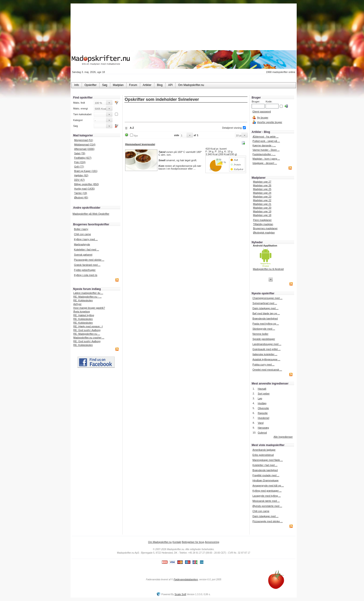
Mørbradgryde (82, 244)
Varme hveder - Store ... (266, 150)
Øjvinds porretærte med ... (267, 506)
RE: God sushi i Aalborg (87, 330)
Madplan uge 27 (262, 182)
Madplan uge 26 (262, 185)
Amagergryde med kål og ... (268, 486)
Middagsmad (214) (85, 145)
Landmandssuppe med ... (267, 344)
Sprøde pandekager (264, 339)
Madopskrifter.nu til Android (268, 269)
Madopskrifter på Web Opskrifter (91, 214)
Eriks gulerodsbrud (263, 455)
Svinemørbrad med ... (265, 303)
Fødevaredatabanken (186, 579)
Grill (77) (79, 167)
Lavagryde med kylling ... (266, 496)
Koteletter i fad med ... (87, 250)
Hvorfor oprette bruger (270, 122)
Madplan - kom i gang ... (266, 159)
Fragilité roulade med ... (266, 475)
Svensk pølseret (83, 255)
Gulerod (262, 433)
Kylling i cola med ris (86, 275)
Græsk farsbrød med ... (87, 265)
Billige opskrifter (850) (86, 184)
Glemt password (262, 112)
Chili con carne (83, 234)
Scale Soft (180, 594)
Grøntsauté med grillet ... (267, 349)
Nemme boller (260, 334)
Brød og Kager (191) (86, 171)
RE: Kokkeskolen (83, 300)
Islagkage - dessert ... (265, 163)
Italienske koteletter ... (265, 354)
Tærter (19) (81, 193)
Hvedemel (263, 418)
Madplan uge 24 (262, 193)
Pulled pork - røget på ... (266, 141)
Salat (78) (80, 153)
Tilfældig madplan (263, 224)
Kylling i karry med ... (86, 239)
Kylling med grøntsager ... (267, 491)
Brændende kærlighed (265, 319)
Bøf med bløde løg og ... (266, 313)
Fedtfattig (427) (83, 158)
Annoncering (212, 542)
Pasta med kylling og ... (266, 324)
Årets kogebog (82, 312)
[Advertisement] (186, 113)
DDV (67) (79, 180)
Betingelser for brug (193, 542)
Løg (260, 398)
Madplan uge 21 (262, 204)
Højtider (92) (81, 175)
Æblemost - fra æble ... (266, 137)
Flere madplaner (262, 220)
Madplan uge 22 (262, 200)
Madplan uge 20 (262, 208)
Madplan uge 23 (262, 197)
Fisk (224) (80, 162)
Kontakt (177, 542)
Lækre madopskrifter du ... (88, 293)
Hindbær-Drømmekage (265, 480)
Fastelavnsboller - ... (264, 154)
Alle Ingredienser (283, 437)
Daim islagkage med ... (266, 308)
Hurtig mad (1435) (84, 189)
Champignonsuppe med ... (268, 298)
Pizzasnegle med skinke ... (89, 260)
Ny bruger (263, 118)
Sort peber (264, 394)
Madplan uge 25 (262, 189)
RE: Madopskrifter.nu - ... (88, 297)
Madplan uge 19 (262, 211)
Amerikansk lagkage (264, 450)
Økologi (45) (81, 197)
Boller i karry (81, 229)
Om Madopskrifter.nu (160, 542)
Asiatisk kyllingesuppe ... (266, 359)
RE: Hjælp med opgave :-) (88, 326)
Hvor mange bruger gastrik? (89, 308)
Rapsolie (263, 413)
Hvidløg (262, 403)
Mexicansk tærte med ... (266, 501)
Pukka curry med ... (264, 365)
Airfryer (77, 304)
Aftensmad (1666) (84, 149)
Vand (261, 423)
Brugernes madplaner (265, 228)
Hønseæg (263, 428)
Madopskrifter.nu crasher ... (89, 338)
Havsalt (262, 389)
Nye (136, 136)
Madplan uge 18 (262, 215)
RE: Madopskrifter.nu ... (87, 334)
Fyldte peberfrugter (85, 270)
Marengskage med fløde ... (268, 460)
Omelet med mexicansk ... (267, 370)
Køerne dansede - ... (264, 145)
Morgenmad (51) (83, 140)
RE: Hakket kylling (84, 315)
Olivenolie (263, 408)
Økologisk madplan (264, 233)
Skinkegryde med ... (264, 329)
